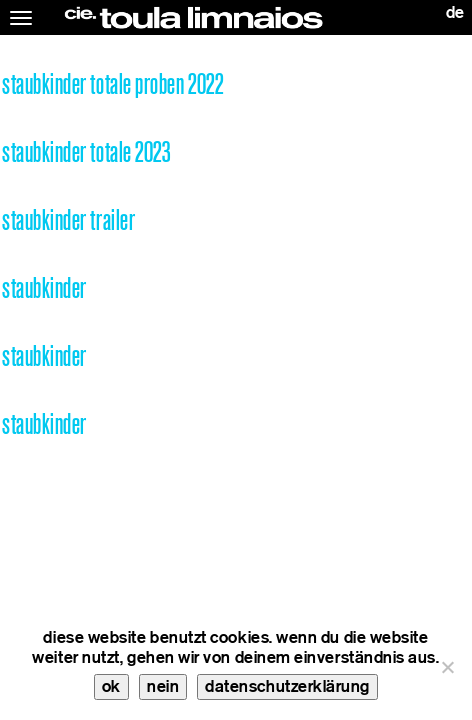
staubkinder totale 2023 (86, 152)
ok (111, 686)
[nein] (447, 667)
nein (163, 686)
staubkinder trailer (68, 220)
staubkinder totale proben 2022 (112, 84)
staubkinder (44, 288)
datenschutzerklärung (287, 686)
